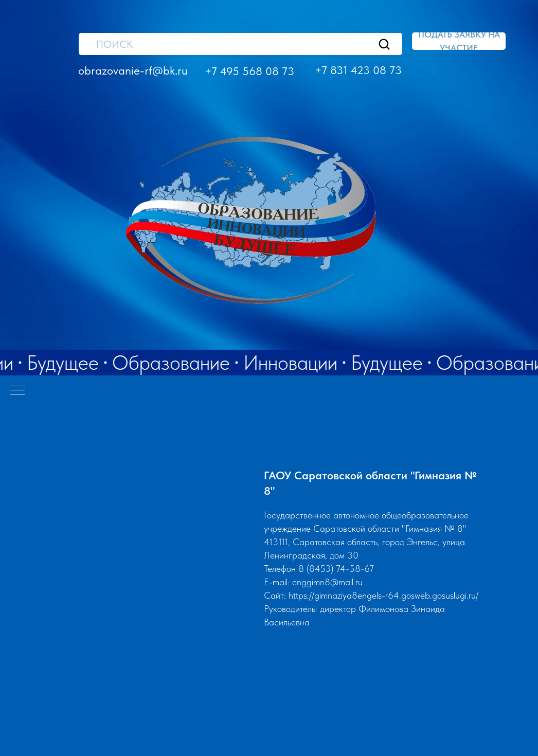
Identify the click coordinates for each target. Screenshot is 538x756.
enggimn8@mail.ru (327, 582)
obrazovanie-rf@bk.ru (133, 70)
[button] (459, 41)
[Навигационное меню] (17, 391)
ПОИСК (114, 44)
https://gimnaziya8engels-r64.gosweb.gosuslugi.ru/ (383, 595)
